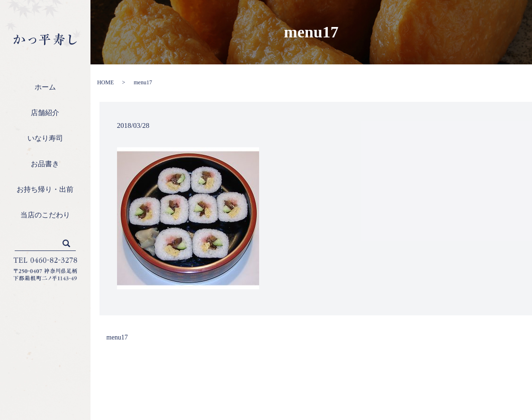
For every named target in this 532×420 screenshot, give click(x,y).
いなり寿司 (45, 138)
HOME (105, 82)
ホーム (45, 87)
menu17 (117, 337)
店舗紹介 (45, 113)
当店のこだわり (45, 215)
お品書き (45, 164)
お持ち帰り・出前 (45, 189)
